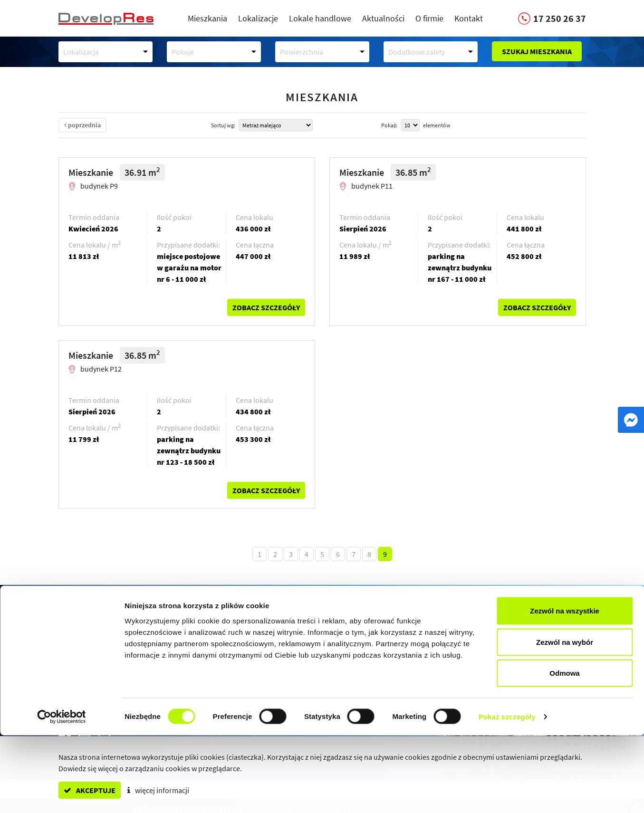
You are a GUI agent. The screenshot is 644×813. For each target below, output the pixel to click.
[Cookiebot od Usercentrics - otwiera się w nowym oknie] (62, 794)
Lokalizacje (258, 18)
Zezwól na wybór (565, 720)
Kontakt (469, 18)
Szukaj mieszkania (537, 51)
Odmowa (564, 751)
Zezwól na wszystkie (565, 688)
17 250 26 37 (111, 656)
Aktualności (383, 18)
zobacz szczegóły (266, 307)
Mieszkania (207, 18)
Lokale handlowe (320, 18)
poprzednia (82, 125)
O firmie (429, 18)
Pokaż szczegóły (507, 794)
